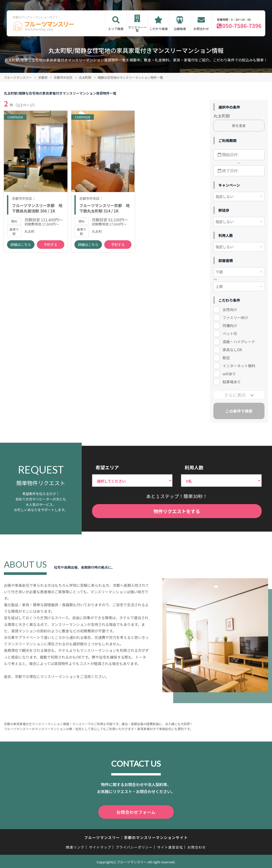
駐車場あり (232, 382)
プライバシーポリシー (134, 846)
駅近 (226, 358)
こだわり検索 (158, 29)
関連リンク (75, 846)
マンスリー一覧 (137, 29)
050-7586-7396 (242, 26)
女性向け (230, 309)
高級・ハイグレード (239, 342)
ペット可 (230, 334)
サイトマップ (100, 846)
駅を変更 (239, 126)
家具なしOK (232, 350)
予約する (51, 246)
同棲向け (230, 326)
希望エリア (107, 467)
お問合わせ (201, 29)
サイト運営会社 (170, 846)
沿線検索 (180, 29)
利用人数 (194, 467)
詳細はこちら (21, 246)
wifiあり (229, 374)
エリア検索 (116, 29)
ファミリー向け (235, 317)
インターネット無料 (239, 366)
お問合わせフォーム (136, 811)
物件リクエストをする (177, 511)
